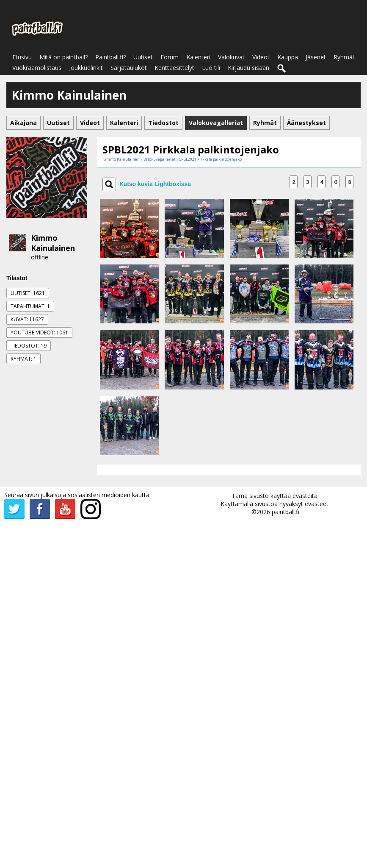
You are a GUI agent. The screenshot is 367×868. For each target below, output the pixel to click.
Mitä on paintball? (63, 57)
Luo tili (211, 68)
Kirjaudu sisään (248, 68)
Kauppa (288, 57)
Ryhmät (344, 57)
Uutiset (143, 57)
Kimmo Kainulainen (53, 243)
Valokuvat (231, 57)
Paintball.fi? (110, 57)
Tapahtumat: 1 (30, 306)
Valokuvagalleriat (160, 159)
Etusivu (22, 57)
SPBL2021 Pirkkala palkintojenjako (211, 159)
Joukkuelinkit (86, 68)
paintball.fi (286, 512)
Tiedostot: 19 (29, 346)
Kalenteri (198, 57)
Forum (170, 57)
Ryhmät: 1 (23, 359)
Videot (261, 57)
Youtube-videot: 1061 (39, 332)
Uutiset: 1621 (28, 293)
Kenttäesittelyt (174, 68)
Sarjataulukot (129, 68)
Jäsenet (316, 57)
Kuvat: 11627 (27, 319)
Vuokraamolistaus (37, 68)
